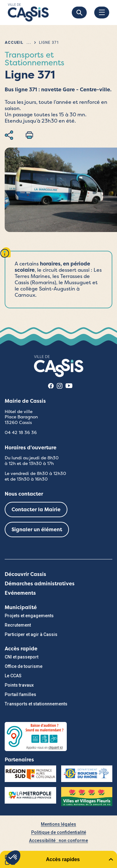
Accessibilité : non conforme (58, 840)
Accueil (14, 43)
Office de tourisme (24, 666)
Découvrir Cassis (25, 574)
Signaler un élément (37, 530)
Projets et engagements (29, 616)
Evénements (20, 593)
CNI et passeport (22, 657)
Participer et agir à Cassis (31, 634)
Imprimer (29, 135)
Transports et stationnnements (36, 704)
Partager (9, 135)
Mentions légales (58, 824)
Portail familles (20, 694)
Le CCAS (13, 676)
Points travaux (19, 685)
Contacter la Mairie (36, 510)
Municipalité (21, 607)
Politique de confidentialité (59, 832)
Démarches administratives (40, 584)
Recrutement (18, 625)
